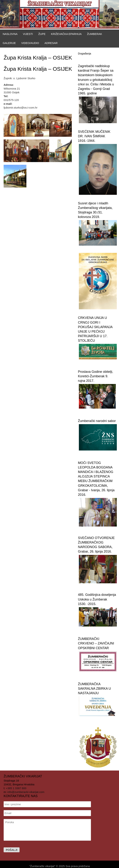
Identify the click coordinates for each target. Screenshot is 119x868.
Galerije (9, 43)
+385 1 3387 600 (16, 788)
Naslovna (10, 34)
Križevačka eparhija (66, 34)
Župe (42, 34)
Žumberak (94, 34)
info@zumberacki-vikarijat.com (26, 792)
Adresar (51, 43)
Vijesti (28, 34)
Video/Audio (30, 43)
